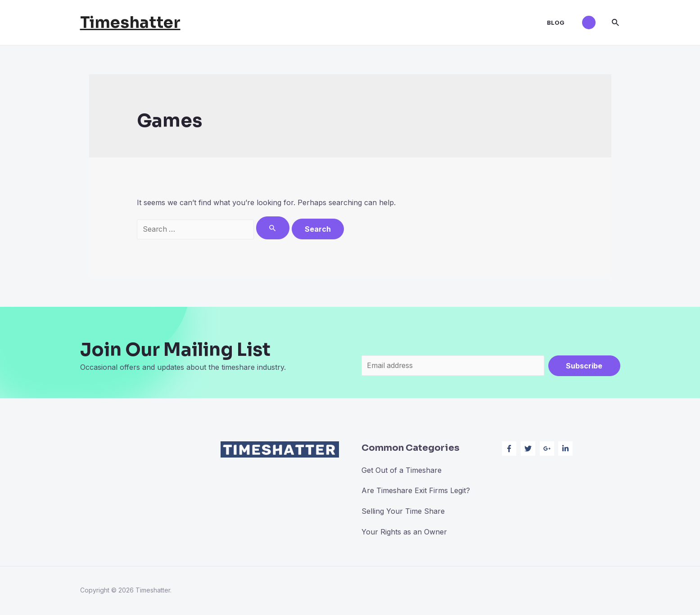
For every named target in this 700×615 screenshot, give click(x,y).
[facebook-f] (510, 449)
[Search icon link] (616, 23)
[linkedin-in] (567, 449)
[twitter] (529, 449)
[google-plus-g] (548, 449)
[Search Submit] (273, 228)
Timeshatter (130, 22)
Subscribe (584, 366)
